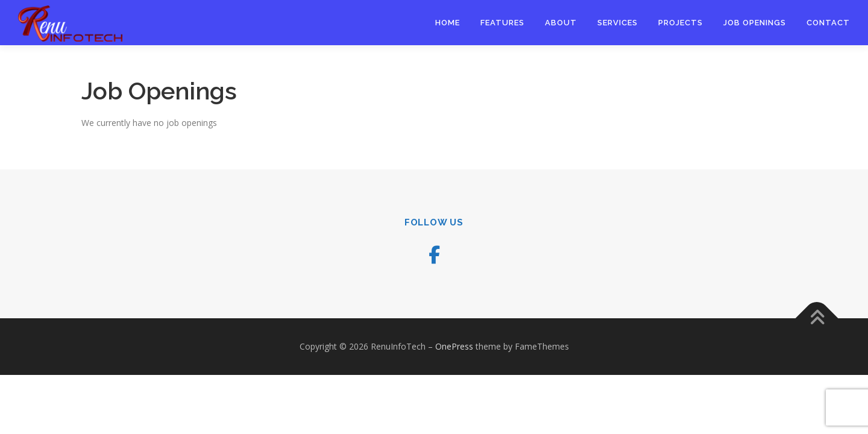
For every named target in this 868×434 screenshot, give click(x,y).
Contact (828, 23)
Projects (681, 23)
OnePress (454, 346)
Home (448, 23)
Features (502, 23)
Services (618, 23)
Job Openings (755, 23)
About (561, 23)
